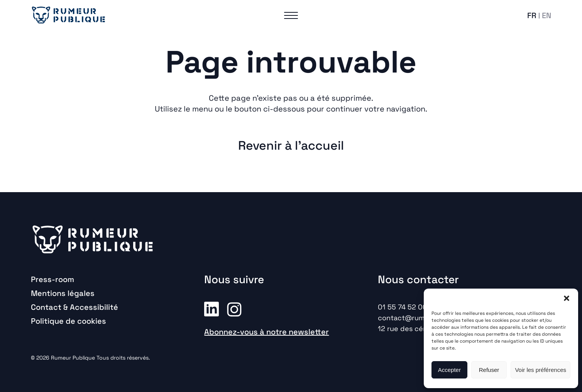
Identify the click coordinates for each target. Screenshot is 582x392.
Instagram (234, 309)
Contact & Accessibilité (74, 307)
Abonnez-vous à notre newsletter (266, 332)
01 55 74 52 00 (403, 307)
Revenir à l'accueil (291, 145)
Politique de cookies (69, 321)
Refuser (489, 370)
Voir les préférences (541, 370)
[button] (567, 298)
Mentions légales (63, 293)
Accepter (449, 370)
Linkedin (211, 309)
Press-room (52, 279)
